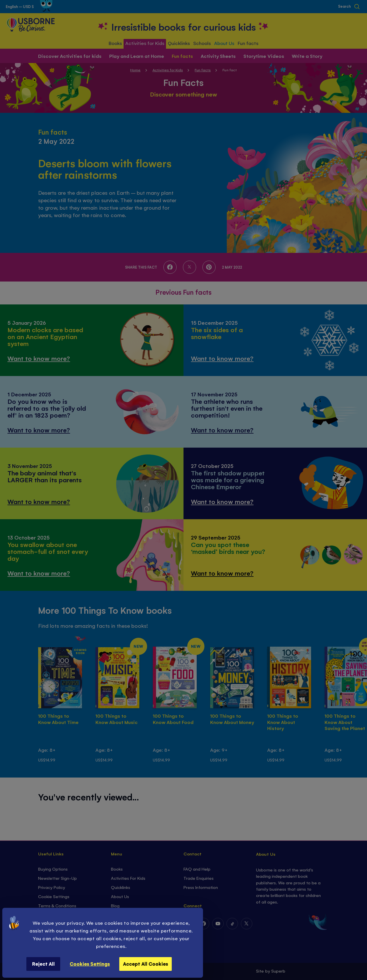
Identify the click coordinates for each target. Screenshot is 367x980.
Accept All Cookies (146, 964)
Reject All (43, 964)
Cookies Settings (90, 964)
